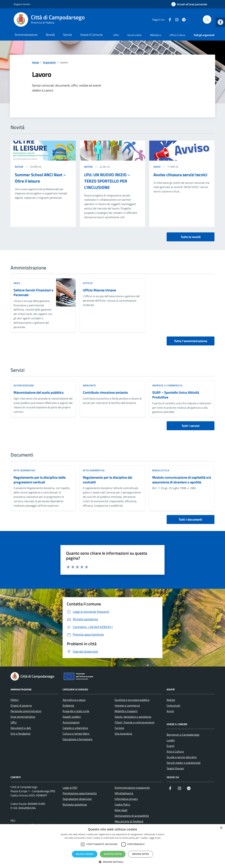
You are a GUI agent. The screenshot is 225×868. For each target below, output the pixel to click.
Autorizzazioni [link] (24, 385)
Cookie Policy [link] (122, 804)
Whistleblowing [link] (124, 793)
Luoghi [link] (171, 740)
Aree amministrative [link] (23, 717)
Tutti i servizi (191, 426)
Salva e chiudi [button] (85, 854)
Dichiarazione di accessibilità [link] (132, 816)
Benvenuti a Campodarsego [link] (183, 735)
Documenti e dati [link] (21, 728)
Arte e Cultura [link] (175, 751)
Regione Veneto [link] (22, 4)
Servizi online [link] (134, 35)
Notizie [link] (19, 167)
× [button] (221, 828)
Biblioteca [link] (156, 35)
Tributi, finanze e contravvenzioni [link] (135, 722)
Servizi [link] (67, 35)
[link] (220, 22)
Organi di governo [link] (21, 705)
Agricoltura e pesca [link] (74, 700)
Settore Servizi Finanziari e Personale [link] (33, 293)
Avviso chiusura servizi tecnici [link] (180, 175)
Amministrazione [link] (26, 35)
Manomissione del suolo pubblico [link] (39, 393)
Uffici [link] (116, 35)
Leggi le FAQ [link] (70, 788)
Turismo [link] (119, 728)
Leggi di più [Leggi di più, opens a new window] (155, 838)
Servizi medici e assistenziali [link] (184, 763)
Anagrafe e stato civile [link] (76, 711)
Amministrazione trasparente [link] (132, 788)
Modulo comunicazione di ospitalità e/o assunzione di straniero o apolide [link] (182, 480)
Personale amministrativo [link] (26, 711)
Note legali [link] (121, 810)
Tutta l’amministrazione (191, 341)
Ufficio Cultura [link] (177, 35)
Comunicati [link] (173, 705)
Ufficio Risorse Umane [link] (99, 290)
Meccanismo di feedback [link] (129, 821)
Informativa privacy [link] (126, 799)
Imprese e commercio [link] (167, 385)
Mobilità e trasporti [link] (126, 711)
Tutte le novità (191, 237)
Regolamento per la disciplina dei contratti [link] (107, 480)
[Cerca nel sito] (207, 19)
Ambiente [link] (89, 385)
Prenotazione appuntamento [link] (80, 793)
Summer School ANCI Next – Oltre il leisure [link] (40, 178)
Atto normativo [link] (24, 470)
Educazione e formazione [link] (77, 739)
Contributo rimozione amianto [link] (105, 393)
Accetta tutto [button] (113, 854)
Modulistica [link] (161, 470)
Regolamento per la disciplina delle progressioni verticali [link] (40, 480)
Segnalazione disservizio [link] (77, 799)
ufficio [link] (88, 283)
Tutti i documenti (191, 519)
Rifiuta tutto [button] (141, 854)
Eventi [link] (171, 746)
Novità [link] (50, 35)
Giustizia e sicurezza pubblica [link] (132, 700)
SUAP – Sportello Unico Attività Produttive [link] (176, 395)
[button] (112, 862)
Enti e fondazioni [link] (21, 734)
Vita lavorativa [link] (123, 734)
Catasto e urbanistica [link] (75, 728)
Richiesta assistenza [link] (75, 804)
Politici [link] (15, 700)
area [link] (17, 283)
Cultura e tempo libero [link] (76, 734)
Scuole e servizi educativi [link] (182, 757)
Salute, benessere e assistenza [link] (133, 717)
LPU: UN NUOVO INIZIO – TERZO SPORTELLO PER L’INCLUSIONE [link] (107, 181)
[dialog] (112, 846)
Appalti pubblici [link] (72, 717)
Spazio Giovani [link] (175, 768)
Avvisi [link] (157, 167)
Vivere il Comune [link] (91, 35)
